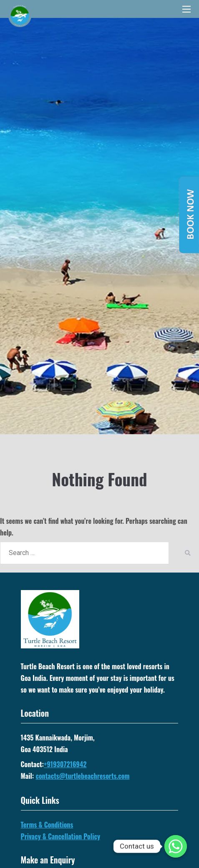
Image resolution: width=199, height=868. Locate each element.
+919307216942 (65, 764)
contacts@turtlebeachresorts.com (82, 776)
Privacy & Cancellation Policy (61, 836)
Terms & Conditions (47, 825)
